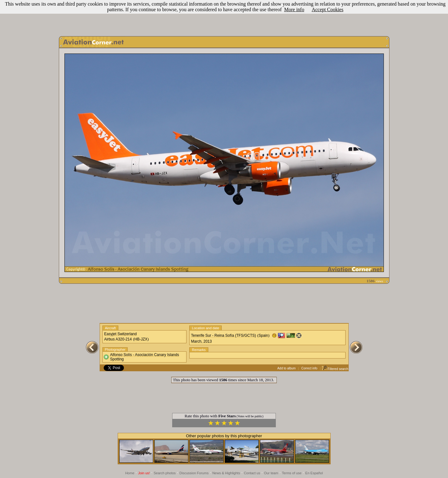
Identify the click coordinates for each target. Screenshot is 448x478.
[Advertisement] (224, 16)
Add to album (287, 368)
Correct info (309, 368)
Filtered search (335, 369)
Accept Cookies (328, 9)
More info (294, 9)
